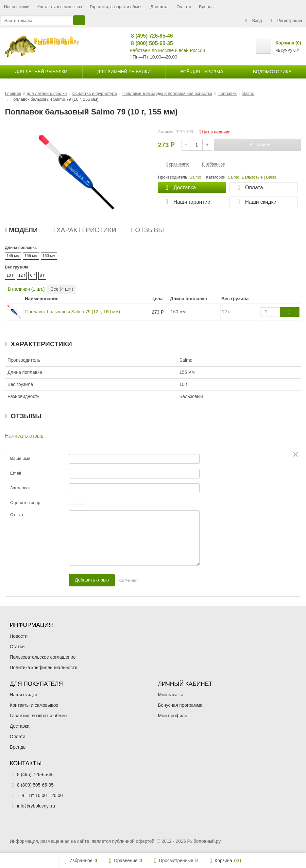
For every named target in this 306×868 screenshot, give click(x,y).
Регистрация (286, 21)
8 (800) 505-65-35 (149, 43)
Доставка (160, 7)
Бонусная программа (180, 705)
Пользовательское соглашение (43, 657)
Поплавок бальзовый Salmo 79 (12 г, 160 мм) (73, 312)
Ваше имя (20, 458)
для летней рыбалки (41, 72)
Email (16, 473)
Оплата (184, 7)
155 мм (31, 256)
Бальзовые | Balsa (259, 177)
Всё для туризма (202, 72)
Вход (254, 21)
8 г (42, 275)
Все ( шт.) (62, 289)
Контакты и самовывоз (60, 7)
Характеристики (84, 230)
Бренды (207, 7)
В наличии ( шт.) (26, 289)
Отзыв (17, 515)
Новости (19, 636)
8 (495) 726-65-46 (149, 36)
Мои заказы (170, 695)
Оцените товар (25, 503)
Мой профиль (172, 716)
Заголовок (20, 488)
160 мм (49, 256)
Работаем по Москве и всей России (167, 50)
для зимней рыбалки (124, 72)
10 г (10, 275)
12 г (22, 275)
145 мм (13, 256)
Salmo (233, 177)
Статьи (17, 647)
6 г (32, 275)
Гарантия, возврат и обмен (116, 7)
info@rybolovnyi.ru (36, 806)
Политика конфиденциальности (44, 668)
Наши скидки (17, 7)
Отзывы (148, 230)
